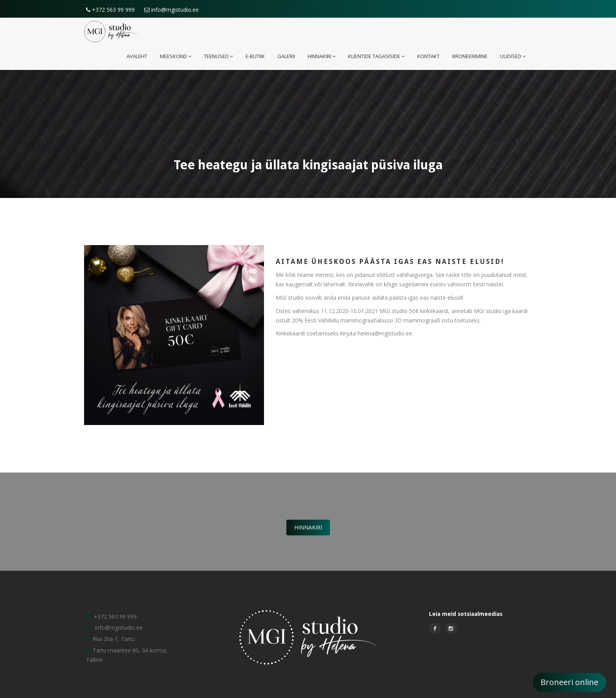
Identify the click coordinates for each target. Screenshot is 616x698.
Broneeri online (569, 682)
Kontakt (428, 56)
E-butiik (255, 56)
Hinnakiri (322, 56)
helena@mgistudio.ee (385, 333)
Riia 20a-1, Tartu (114, 639)
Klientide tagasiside (376, 56)
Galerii (286, 56)
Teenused (218, 56)
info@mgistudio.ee (171, 10)
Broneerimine (470, 56)
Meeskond (176, 56)
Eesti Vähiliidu (322, 320)
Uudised (513, 56)
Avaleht (137, 56)
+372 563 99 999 (110, 10)
